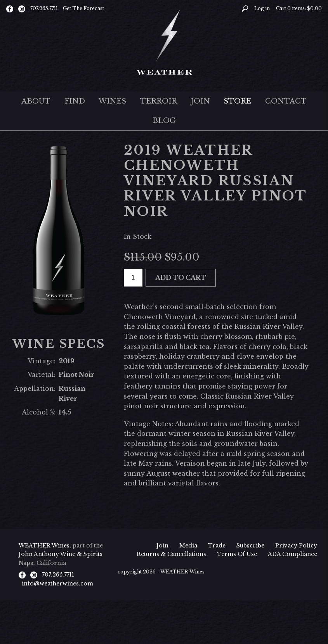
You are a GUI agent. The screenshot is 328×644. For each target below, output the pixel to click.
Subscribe (250, 546)
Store (237, 101)
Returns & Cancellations (171, 554)
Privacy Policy (296, 546)
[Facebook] (10, 9)
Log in (262, 8)
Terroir (159, 101)
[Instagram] (22, 9)
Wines (112, 101)
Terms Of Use (237, 554)
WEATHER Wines (44, 546)
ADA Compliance (292, 554)
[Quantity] (133, 278)
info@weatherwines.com (57, 584)
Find (75, 101)
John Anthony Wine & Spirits (61, 554)
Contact (286, 101)
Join (200, 101)
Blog (164, 121)
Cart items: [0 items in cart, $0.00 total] (299, 8)
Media (188, 546)
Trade (217, 546)
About (36, 101)
